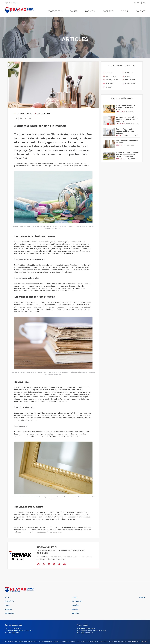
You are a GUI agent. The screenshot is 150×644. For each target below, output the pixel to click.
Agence (89, 11)
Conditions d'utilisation (108, 642)
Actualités (109, 84)
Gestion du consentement (127, 642)
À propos (8, 609)
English (142, 597)
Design (107, 87)
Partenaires (10, 613)
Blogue (125, 11)
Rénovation (129, 80)
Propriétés (54, 11)
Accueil (8, 597)
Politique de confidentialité (88, 642)
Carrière (108, 11)
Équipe (74, 11)
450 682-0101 (14, 633)
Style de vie (129, 84)
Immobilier (128, 76)
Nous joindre (13, 3)
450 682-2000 (87, 633)
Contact (141, 11)
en (144, 3)
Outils (75, 597)
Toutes (108, 73)
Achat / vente (111, 80)
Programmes (77, 601)
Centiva (144, 641)
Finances (128, 73)
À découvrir (110, 76)
